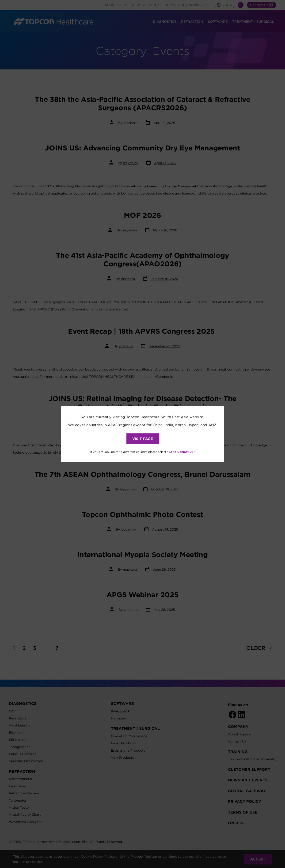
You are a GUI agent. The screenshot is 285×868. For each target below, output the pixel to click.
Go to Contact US (181, 452)
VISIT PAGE (143, 439)
